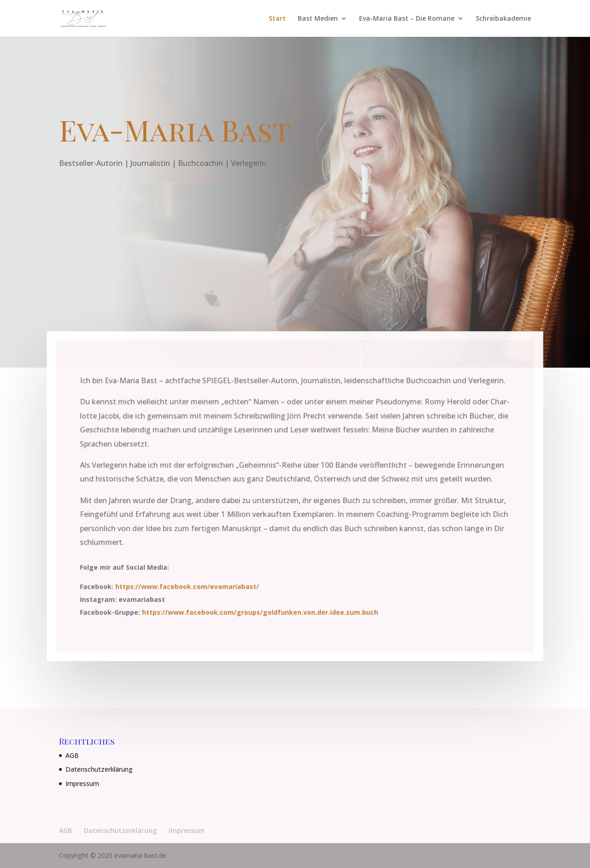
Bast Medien (318, 19)
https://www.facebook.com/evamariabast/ (188, 586)
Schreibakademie (503, 19)
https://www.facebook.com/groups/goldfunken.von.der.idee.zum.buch (260, 611)
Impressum (82, 783)
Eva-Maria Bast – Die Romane (407, 19)
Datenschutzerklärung (99, 769)
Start (277, 19)
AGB (72, 755)
